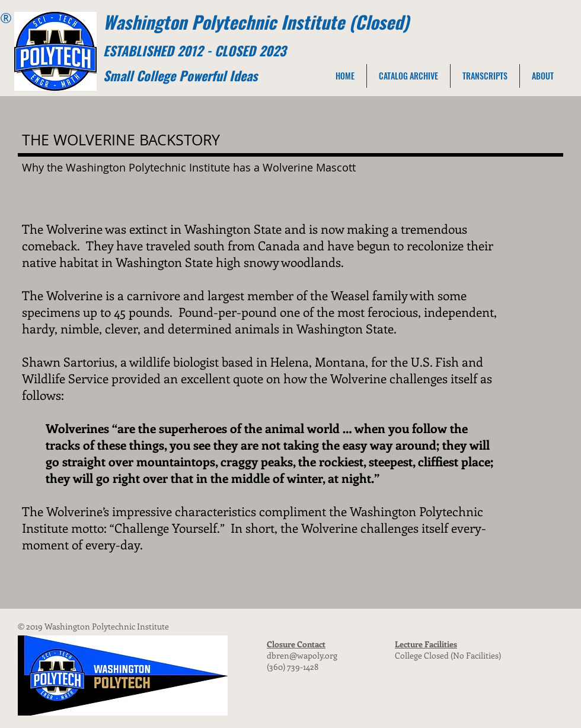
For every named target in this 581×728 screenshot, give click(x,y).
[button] (543, 76)
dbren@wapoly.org (302, 655)
